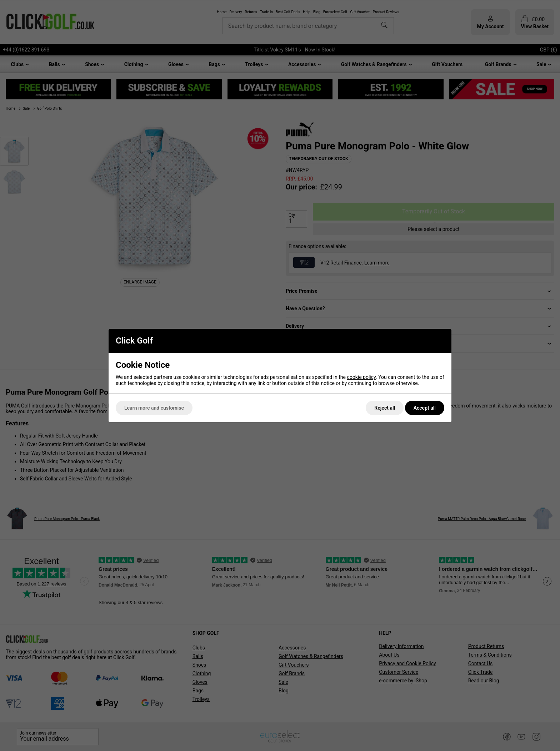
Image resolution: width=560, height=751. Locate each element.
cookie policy (361, 377)
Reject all (385, 408)
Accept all (425, 408)
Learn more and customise (154, 408)
